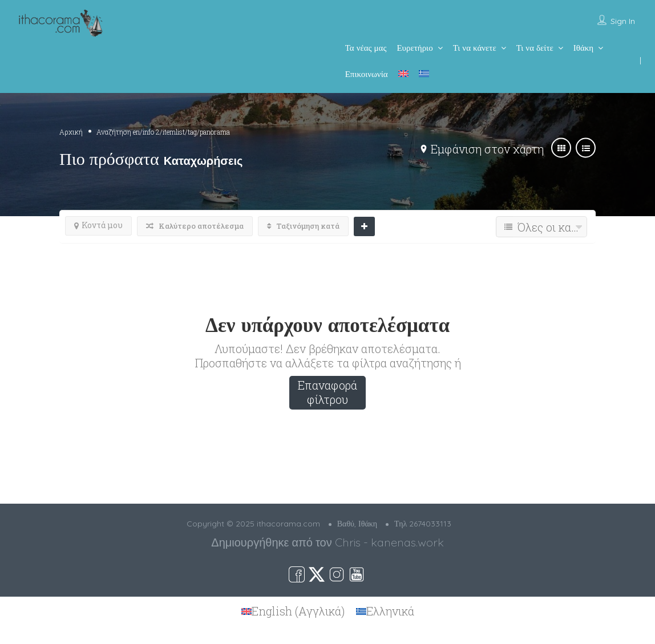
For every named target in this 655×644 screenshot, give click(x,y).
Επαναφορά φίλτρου (327, 392)
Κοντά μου (98, 225)
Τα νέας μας (366, 48)
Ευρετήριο (415, 48)
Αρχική (71, 132)
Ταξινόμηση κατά (303, 226)
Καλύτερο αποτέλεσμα (195, 226)
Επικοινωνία (367, 74)
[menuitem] (403, 74)
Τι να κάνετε (475, 48)
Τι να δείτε (535, 48)
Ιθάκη (583, 48)
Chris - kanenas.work (389, 542)
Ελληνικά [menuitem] (390, 611)
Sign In (623, 21)
